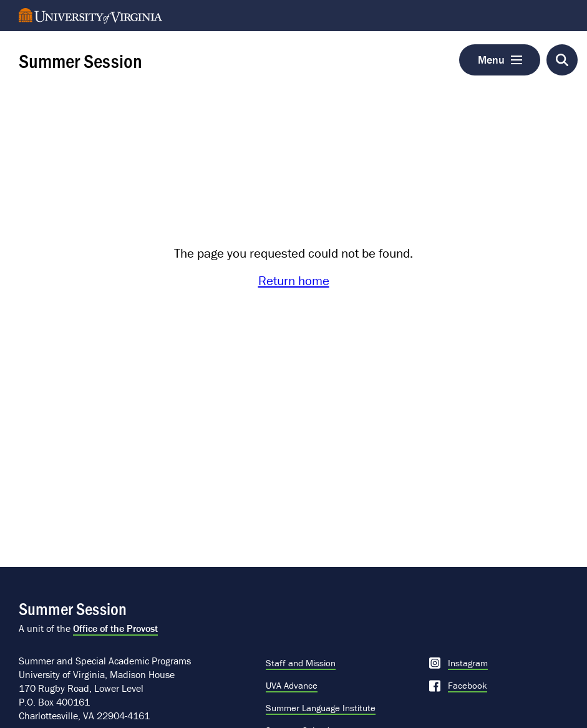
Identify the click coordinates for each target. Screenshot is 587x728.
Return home (294, 281)
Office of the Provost (115, 628)
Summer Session (80, 60)
